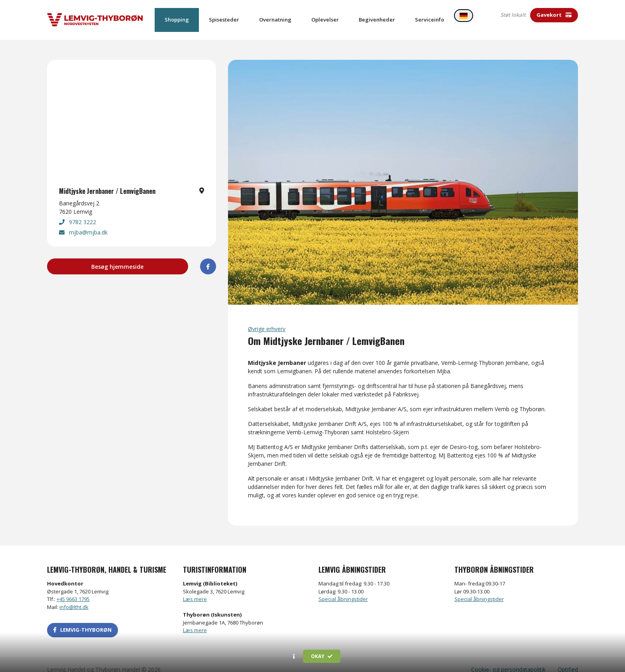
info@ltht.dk (74, 597)
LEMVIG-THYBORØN (83, 620)
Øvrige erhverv (267, 319)
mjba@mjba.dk (83, 223)
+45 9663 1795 (73, 589)
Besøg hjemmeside (117, 257)
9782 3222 (78, 212)
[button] (294, 656)
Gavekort (554, 15)
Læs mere (195, 589)
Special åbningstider (343, 589)
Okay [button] (322, 656)
